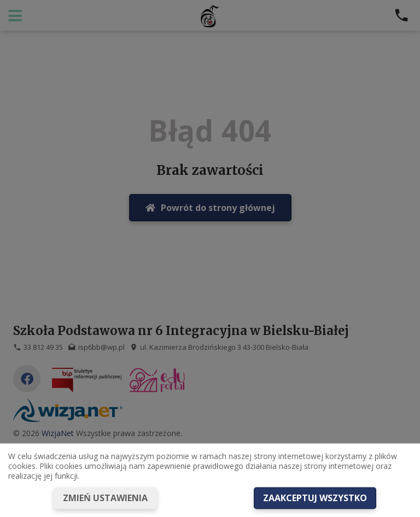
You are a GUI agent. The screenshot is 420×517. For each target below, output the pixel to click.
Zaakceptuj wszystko (315, 498)
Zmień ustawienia (105, 498)
